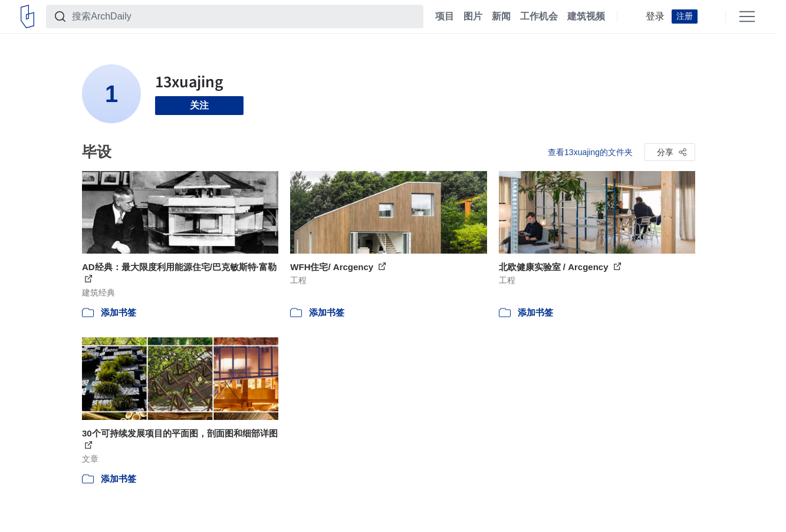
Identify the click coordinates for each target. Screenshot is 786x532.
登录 (655, 17)
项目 (445, 17)
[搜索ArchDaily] (244, 17)
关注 (199, 105)
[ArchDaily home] (27, 17)
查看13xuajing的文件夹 (590, 152)
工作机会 (539, 17)
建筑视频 (586, 17)
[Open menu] (747, 17)
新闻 (501, 17)
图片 (473, 17)
